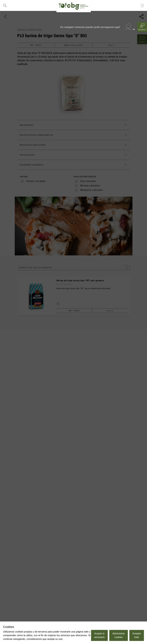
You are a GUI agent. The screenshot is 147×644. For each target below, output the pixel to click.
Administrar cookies (119, 635)
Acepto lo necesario (99, 635)
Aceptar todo (137, 635)
